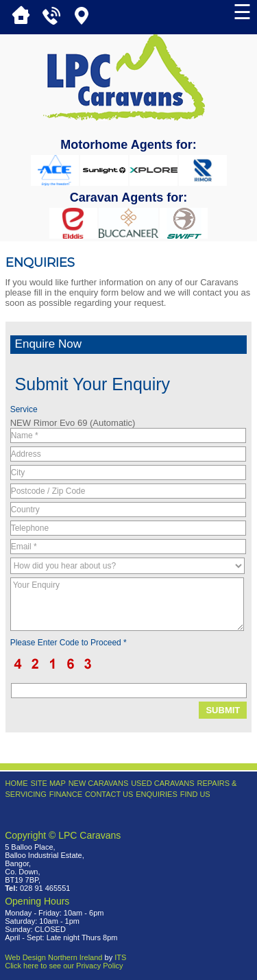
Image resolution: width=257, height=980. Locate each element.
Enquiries (157, 794)
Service (24, 409)
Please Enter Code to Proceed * (69, 643)
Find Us (195, 794)
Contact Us (109, 794)
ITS (120, 957)
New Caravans (99, 783)
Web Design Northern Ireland (53, 957)
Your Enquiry (127, 604)
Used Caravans (163, 783)
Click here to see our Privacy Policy (64, 966)
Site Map (48, 783)
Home (17, 783)
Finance (66, 794)
